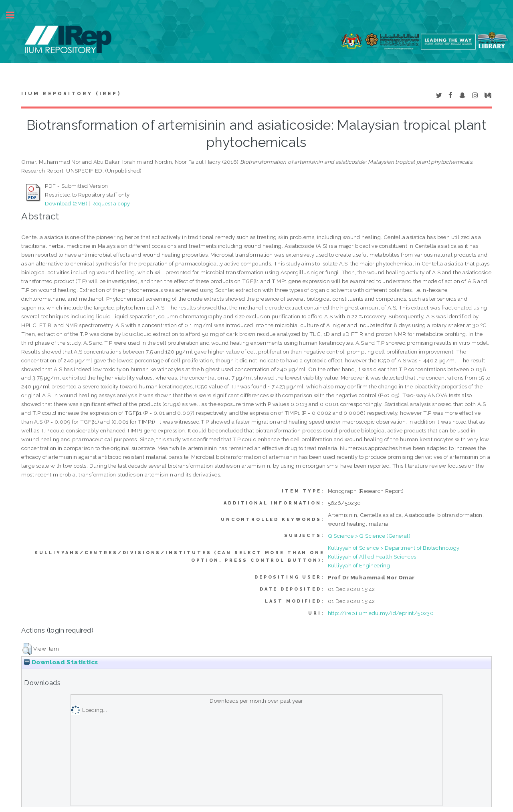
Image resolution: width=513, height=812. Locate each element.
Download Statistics (61, 662)
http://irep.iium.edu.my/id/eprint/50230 (381, 613)
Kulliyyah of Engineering (359, 565)
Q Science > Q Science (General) (369, 536)
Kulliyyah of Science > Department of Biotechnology (394, 548)
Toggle (14, 15)
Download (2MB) (66, 203)
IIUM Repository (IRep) (71, 94)
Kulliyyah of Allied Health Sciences (372, 557)
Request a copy (111, 203)
